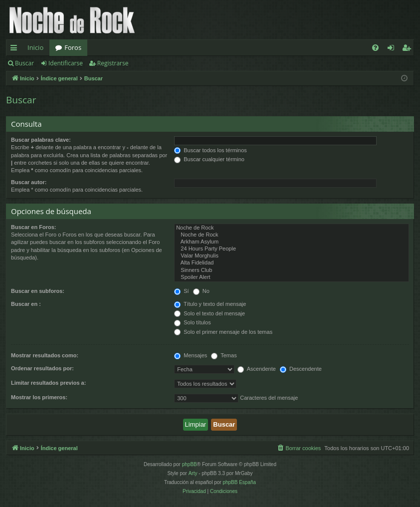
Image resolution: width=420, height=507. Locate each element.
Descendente (301, 369)
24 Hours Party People (292, 249)
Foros (73, 47)
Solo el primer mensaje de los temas (223, 332)
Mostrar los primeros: (39, 397)
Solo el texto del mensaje (210, 313)
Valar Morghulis (292, 256)
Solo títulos (192, 322)
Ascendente (257, 369)
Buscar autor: (29, 182)
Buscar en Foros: (33, 227)
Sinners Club (292, 270)
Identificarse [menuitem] (393, 49)
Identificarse (66, 63)
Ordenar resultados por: (42, 368)
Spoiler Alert (292, 277)
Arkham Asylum (292, 242)
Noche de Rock (292, 228)
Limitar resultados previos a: (48, 383)
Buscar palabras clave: (41, 140)
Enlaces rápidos (16, 49)
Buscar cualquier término (209, 159)
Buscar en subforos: (38, 291)
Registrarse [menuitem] (409, 49)
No (201, 291)
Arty (193, 473)
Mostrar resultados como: (45, 355)
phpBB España (239, 482)
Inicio (35, 47)
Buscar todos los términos (210, 150)
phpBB (190, 464)
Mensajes (191, 355)
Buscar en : (26, 304)
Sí (181, 291)
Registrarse (113, 63)
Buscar (24, 63)
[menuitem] (375, 48)
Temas (224, 355)
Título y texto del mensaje (210, 304)
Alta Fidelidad (292, 263)
